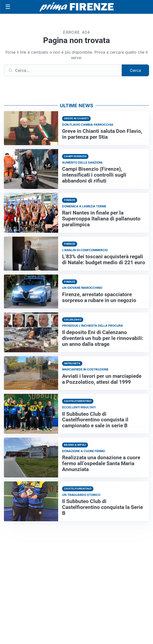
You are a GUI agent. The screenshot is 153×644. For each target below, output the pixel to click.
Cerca (135, 70)
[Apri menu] (8, 7)
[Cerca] (63, 70)
